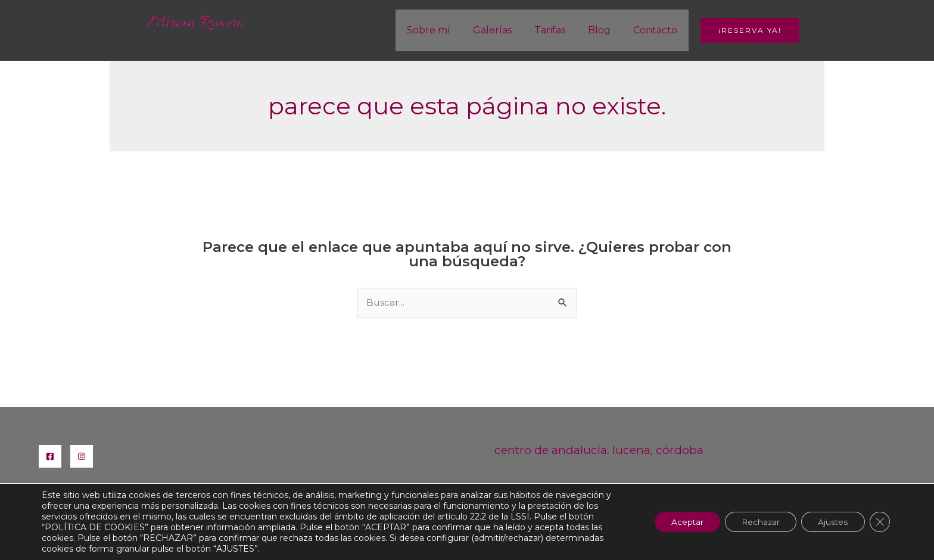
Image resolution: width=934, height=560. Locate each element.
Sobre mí (445, 30)
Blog (605, 30)
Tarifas (559, 30)
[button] (750, 30)
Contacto (657, 30)
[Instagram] (82, 456)
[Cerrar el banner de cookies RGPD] (879, 522)
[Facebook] (50, 456)
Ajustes (831, 522)
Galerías (505, 30)
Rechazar (755, 522)
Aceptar (679, 522)
